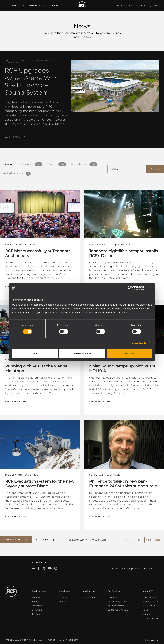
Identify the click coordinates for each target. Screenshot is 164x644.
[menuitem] (38, 5)
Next (148, 536)
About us (147, 610)
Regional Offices (150, 597)
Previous (137, 536)
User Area (112, 593)
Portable (36, 593)
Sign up (48, 33)
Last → (159, 536)
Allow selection (82, 353)
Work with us (149, 601)
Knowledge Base (116, 601)
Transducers (38, 610)
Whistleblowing (150, 614)
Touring (36, 597)
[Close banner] (151, 288)
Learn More (12, 137)
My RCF (141, 5)
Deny (35, 353)
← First (124, 536)
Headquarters (149, 593)
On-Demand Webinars (119, 605)
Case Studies (89, 593)
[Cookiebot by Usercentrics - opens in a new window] (130, 288)
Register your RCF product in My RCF (131, 564)
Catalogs (63, 593)
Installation (37, 601)
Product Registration (118, 597)
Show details (139, 343)
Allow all (129, 353)
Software (63, 597)
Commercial (38, 605)
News (145, 605)
